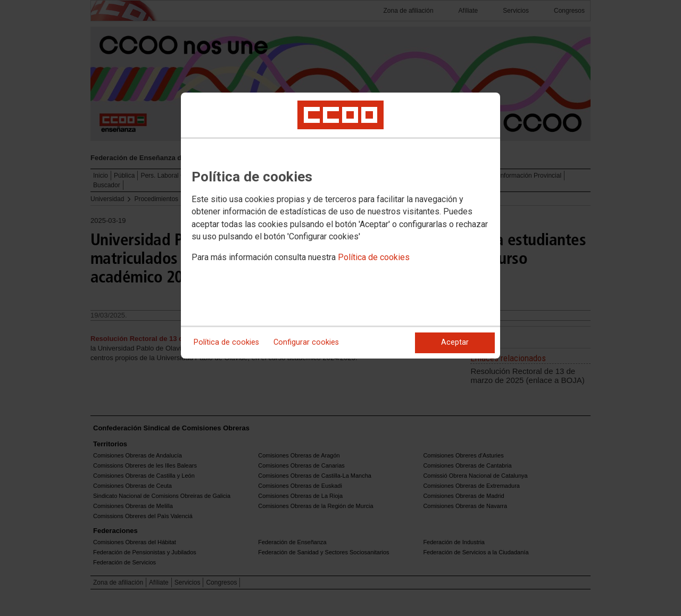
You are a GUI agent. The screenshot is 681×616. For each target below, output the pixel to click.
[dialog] (340, 226)
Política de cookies (374, 257)
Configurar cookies (306, 342)
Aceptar (455, 342)
